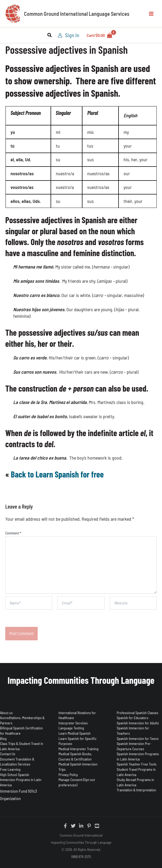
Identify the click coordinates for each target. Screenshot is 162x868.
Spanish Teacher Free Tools (137, 764)
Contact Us (8, 754)
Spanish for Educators (132, 718)
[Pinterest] (89, 826)
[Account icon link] (68, 35)
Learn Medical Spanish (75, 733)
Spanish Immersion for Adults (138, 723)
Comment (13, 533)
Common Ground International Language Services (77, 14)
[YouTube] (97, 826)
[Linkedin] (81, 826)
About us (6, 713)
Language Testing (71, 728)
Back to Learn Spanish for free (57, 474)
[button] (50, 36)
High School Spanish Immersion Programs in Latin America (21, 780)
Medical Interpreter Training (78, 749)
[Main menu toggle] (151, 14)
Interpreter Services (73, 723)
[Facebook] (65, 826)
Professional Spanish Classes (138, 713)
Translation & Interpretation (136, 790)
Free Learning (10, 769)
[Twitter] (73, 826)
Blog (3, 738)
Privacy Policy (68, 775)
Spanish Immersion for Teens (138, 738)
